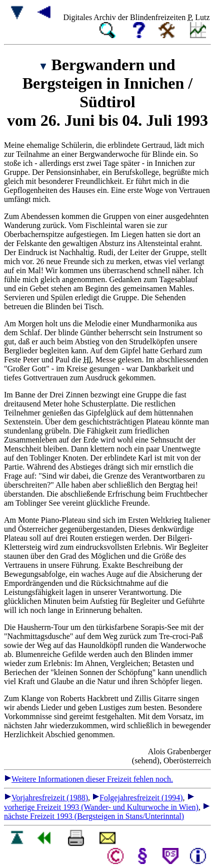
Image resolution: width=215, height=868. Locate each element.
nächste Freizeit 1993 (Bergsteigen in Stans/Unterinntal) (107, 812)
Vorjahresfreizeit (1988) (46, 798)
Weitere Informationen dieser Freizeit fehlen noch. (88, 779)
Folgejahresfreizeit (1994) (137, 798)
